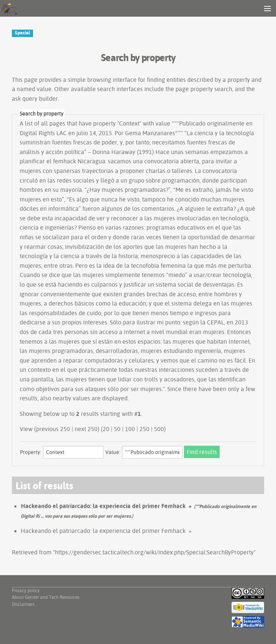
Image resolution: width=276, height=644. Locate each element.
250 (144, 429)
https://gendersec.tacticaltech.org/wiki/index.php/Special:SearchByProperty (154, 552)
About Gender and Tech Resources (46, 597)
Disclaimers (23, 604)
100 (130, 429)
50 (117, 429)
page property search (204, 89)
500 (159, 429)
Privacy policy (26, 590)
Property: (31, 452)
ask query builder (35, 99)
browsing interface (112, 80)
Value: (113, 452)
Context (129, 123)
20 (106, 429)
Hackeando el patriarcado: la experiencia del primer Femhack (103, 506)
